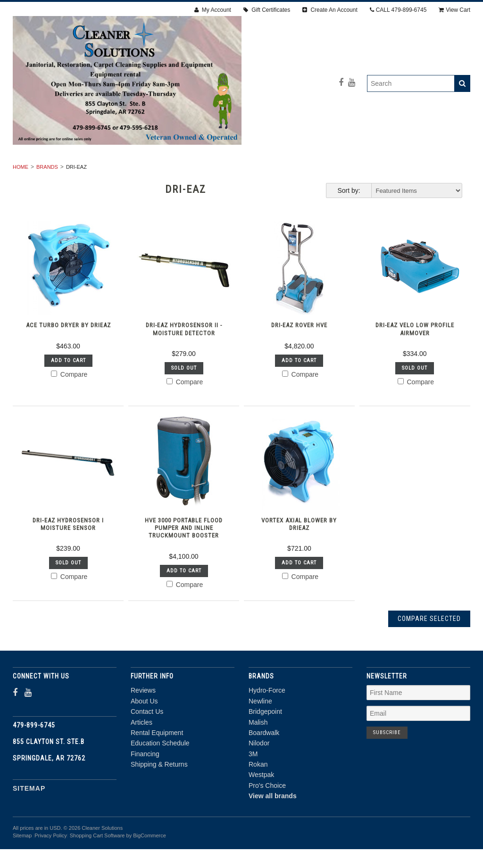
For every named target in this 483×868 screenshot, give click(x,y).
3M (253, 789)
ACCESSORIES (399, 171)
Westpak (261, 810)
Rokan (258, 800)
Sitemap (29, 824)
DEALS (339, 182)
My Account (213, 10)
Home (21, 203)
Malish (258, 758)
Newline (260, 737)
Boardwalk (264, 769)
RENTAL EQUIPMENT (94, 171)
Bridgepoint (265, 747)
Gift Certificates (267, 10)
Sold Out (184, 404)
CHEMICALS (291, 182)
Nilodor (259, 779)
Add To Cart (68, 396)
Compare (69, 410)
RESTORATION (167, 171)
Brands (47, 203)
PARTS (243, 182)
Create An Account (330, 10)
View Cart (454, 10)
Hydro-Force (267, 726)
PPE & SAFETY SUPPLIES (174, 182)
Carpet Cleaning (238, 171)
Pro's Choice (267, 821)
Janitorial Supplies (322, 171)
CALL (398, 10)
